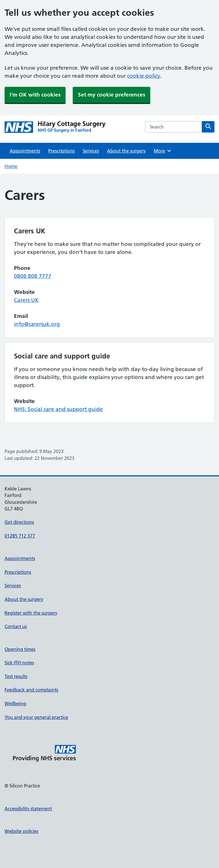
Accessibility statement (28, 809)
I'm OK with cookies (35, 95)
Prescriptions (61, 151)
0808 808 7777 (33, 276)
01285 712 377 (20, 536)
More (163, 151)
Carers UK (26, 300)
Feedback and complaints (31, 690)
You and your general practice (36, 717)
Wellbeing (15, 703)
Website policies (21, 831)
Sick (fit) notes (19, 663)
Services (91, 151)
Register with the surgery (31, 613)
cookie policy (144, 76)
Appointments (25, 151)
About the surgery (126, 151)
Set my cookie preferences (111, 95)
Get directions (19, 522)
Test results (16, 676)
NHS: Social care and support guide (58, 409)
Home (11, 166)
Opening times (20, 649)
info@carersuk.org (37, 324)
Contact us (16, 626)
